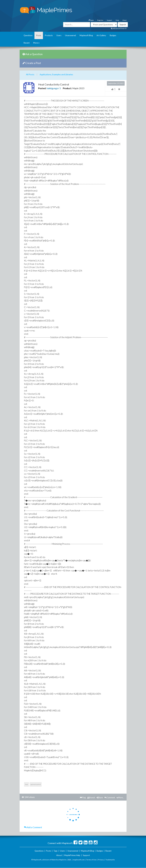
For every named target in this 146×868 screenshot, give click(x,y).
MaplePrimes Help (72, 855)
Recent (27, 43)
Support (109, 20)
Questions (28, 35)
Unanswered (70, 35)
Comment (110, 798)
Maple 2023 (78, 88)
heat (27, 784)
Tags (55, 851)
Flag (83, 798)
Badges (113, 35)
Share (100, 798)
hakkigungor (53, 88)
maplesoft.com (79, 860)
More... (120, 798)
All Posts (30, 74)
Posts (39, 35)
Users (59, 35)
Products (49, 35)
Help (117, 20)
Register (100, 20)
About (124, 20)
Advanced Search (119, 28)
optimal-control (36, 784)
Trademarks (110, 860)
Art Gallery (101, 35)
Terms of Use (91, 860)
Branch (91, 798)
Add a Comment (33, 827)
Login (91, 20)
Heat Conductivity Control (54, 84)
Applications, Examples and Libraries (56, 74)
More (36, 43)
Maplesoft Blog (86, 35)
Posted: (42, 88)
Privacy (101, 860)
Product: (67, 88)
